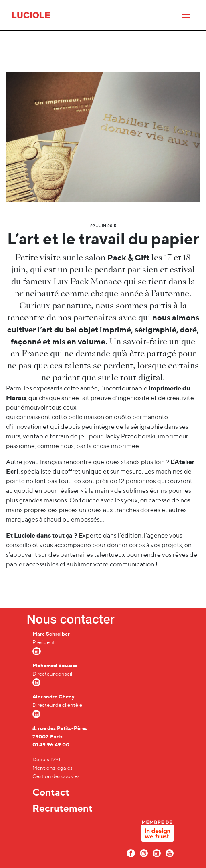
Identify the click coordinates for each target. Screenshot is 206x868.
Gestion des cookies (56, 776)
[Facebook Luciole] (131, 853)
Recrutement (63, 808)
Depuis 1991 (46, 759)
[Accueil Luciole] (31, 15)
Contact (51, 792)
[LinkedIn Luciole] (157, 853)
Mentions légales (53, 768)
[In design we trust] (158, 833)
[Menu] (186, 16)
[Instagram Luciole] (144, 853)
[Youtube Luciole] (170, 853)
